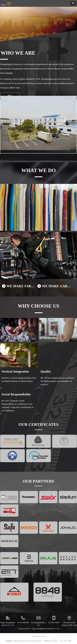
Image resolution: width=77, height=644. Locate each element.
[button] (73, 3)
